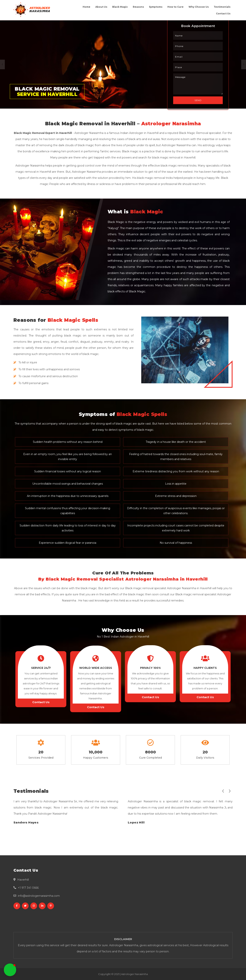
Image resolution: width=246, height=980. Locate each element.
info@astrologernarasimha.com (39, 896)
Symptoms (156, 7)
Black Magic (120, 7)
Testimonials (222, 7)
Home (86, 7)
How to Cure (175, 7)
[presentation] (223, 790)
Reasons (138, 7)
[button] (10, 970)
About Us (101, 7)
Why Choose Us (199, 7)
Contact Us (223, 14)
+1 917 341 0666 (28, 888)
